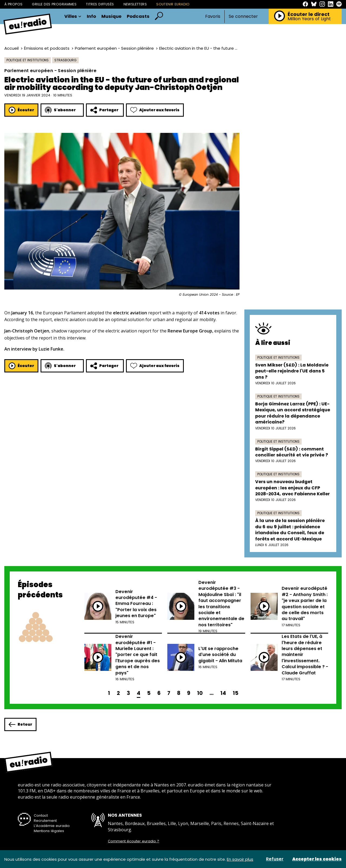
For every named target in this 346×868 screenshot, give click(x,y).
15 (236, 693)
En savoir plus (240, 859)
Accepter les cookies (317, 859)
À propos (13, 4)
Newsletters (135, 4)
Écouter (21, 110)
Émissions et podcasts (47, 48)
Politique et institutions (28, 60)
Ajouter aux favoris (155, 110)
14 (223, 693)
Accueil (11, 48)
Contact (41, 815)
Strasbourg (65, 60)
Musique (111, 17)
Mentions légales (49, 831)
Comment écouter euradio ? (134, 841)
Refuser (275, 859)
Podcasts (138, 17)
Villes (73, 17)
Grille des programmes (54, 4)
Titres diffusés (100, 4)
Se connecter (243, 16)
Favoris (213, 16)
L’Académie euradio (52, 826)
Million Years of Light (309, 19)
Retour (20, 724)
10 (200, 693)
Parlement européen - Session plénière (114, 48)
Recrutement (45, 821)
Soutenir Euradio (173, 4)
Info (91, 17)
